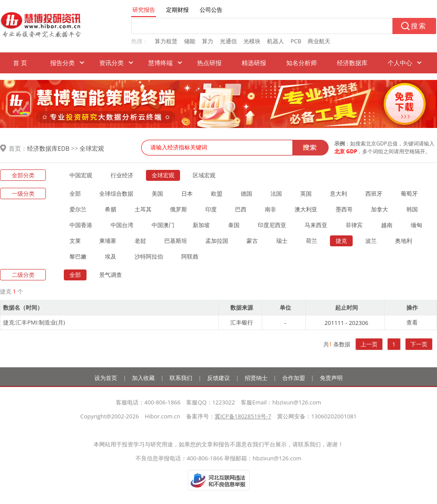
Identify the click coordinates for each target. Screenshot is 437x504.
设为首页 (106, 378)
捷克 (341, 241)
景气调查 (111, 275)
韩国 (412, 209)
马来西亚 (316, 225)
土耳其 (143, 209)
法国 (276, 193)
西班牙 (374, 193)
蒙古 (252, 241)
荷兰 (312, 241)
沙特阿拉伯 (149, 256)
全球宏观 (92, 148)
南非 (271, 209)
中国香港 (81, 225)
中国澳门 (163, 225)
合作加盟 (294, 378)
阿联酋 (190, 256)
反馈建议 (218, 378)
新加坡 (201, 225)
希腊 (111, 209)
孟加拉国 (217, 241)
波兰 (371, 241)
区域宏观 (204, 175)
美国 (157, 193)
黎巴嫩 (78, 256)
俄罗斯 (179, 209)
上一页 (369, 344)
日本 (187, 193)
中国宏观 (81, 175)
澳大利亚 (306, 209)
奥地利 (404, 241)
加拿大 (380, 209)
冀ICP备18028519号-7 (243, 416)
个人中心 (400, 63)
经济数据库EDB (48, 148)
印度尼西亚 (272, 225)
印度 (211, 209)
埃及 (111, 256)
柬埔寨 (108, 241)
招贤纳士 (256, 378)
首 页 (20, 63)
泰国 (234, 225)
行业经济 (122, 175)
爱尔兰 (78, 209)
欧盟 (217, 193)
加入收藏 (143, 378)
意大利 (338, 193)
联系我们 (181, 378)
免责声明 (331, 378)
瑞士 (282, 241)
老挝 (140, 241)
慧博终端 (160, 63)
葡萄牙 (409, 193)
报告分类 (62, 63)
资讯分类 (111, 63)
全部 (75, 193)
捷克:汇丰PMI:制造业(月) (34, 322)
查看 (412, 322)
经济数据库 (352, 63)
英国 (306, 193)
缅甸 (416, 225)
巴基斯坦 (176, 241)
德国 (246, 193)
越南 (387, 225)
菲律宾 (354, 225)
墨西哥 (344, 209)
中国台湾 (122, 225)
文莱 (75, 241)
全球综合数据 (116, 193)
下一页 (419, 344)
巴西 (241, 209)
